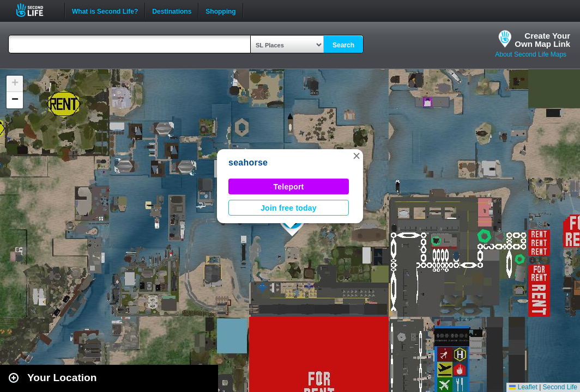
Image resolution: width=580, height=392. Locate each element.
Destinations (172, 10)
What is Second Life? (105, 10)
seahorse (248, 163)
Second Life (36, 10)
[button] (357, 156)
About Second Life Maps (531, 54)
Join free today (289, 208)
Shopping (220, 10)
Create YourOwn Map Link (542, 40)
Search (343, 45)
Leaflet (523, 387)
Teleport (289, 187)
